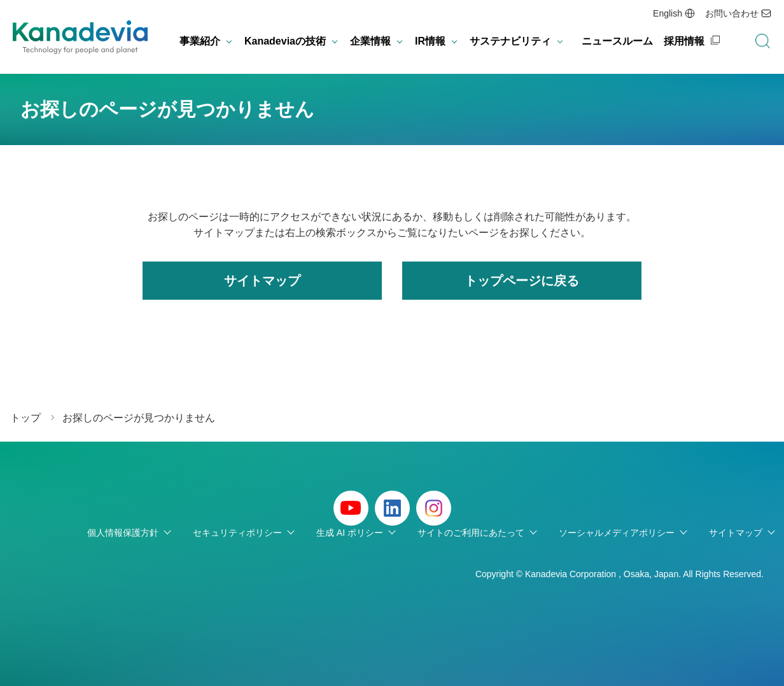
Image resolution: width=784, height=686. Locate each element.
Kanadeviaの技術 (285, 41)
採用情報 (684, 41)
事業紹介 (200, 41)
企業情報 (370, 41)
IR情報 (430, 41)
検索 (762, 41)
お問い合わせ (732, 13)
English (668, 13)
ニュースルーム (617, 41)
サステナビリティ (510, 41)
